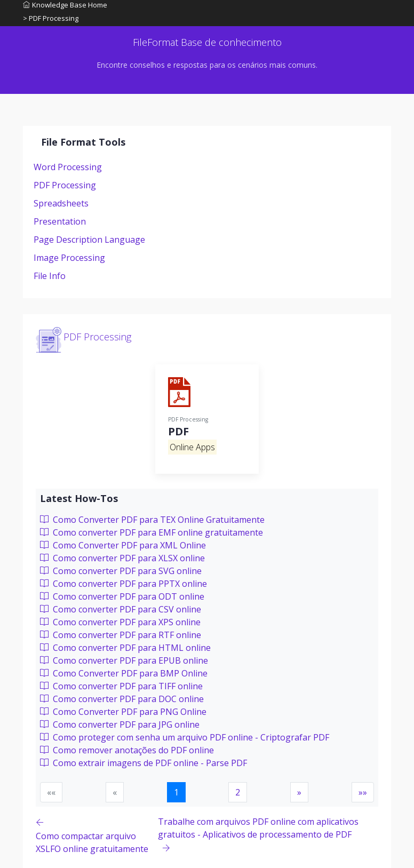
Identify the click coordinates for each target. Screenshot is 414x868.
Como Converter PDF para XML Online (123, 545)
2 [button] (238, 792)
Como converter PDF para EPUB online (124, 660)
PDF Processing (65, 185)
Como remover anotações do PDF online (127, 750)
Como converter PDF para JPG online (120, 724)
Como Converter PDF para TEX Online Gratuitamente (152, 520)
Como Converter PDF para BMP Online (124, 673)
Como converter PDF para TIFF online (121, 686)
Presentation (60, 221)
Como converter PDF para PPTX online (124, 584)
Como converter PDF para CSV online (121, 609)
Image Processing (69, 258)
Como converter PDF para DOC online (122, 699)
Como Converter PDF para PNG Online (123, 712)
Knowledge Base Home (65, 5)
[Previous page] (97, 835)
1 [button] (176, 792)
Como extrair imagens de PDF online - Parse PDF (144, 763)
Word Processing (68, 167)
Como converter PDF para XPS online (120, 622)
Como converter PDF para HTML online (125, 648)
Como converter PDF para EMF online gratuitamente (152, 532)
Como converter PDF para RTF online (121, 635)
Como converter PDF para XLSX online (122, 558)
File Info (50, 276)
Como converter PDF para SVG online (121, 571)
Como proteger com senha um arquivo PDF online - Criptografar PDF (185, 737)
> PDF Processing (51, 18)
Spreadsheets (61, 203)
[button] (299, 792)
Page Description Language (89, 240)
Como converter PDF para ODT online (122, 596)
